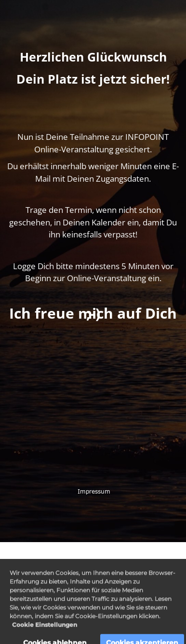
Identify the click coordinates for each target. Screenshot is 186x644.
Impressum (93, 491)
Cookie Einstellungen (45, 630)
